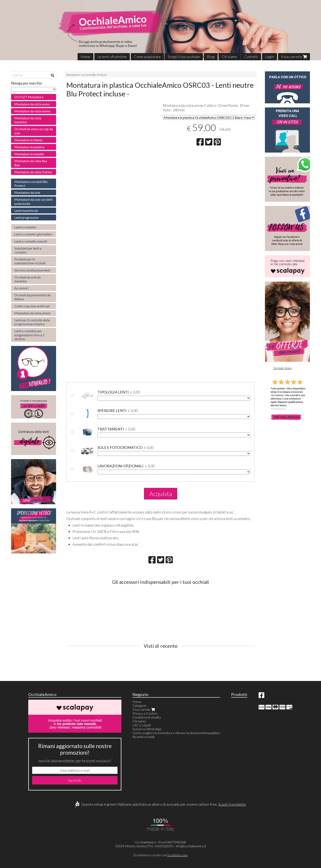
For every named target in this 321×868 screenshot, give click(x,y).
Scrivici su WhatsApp (147, 729)
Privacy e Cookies (145, 713)
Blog (211, 57)
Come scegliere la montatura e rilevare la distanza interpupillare (176, 733)
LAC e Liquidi (142, 725)
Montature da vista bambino (28, 120)
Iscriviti (75, 780)
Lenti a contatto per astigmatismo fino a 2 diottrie (29, 335)
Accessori (21, 288)
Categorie (139, 705)
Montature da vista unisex (32, 313)
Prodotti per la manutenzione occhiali (30, 261)
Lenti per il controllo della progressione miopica (32, 322)
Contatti (251, 57)
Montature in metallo (29, 154)
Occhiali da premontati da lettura (32, 297)
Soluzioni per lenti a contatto (28, 250)
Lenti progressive (26, 217)
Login (270, 57)
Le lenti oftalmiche (112, 57)
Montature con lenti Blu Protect (86, 75)
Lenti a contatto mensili (31, 241)
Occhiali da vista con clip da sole (34, 131)
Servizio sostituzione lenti (32, 270)
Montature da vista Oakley (33, 172)
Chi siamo (229, 57)
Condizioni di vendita (147, 717)
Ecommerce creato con (160, 855)
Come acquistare (147, 57)
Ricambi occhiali (143, 737)
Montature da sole (27, 192)
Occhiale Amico (283, 368)
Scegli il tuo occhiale (184, 57)
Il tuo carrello (294, 57)
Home (85, 57)
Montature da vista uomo (32, 104)
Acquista (161, 494)
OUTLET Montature (29, 97)
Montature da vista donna (32, 111)
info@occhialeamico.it (191, 846)
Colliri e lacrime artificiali (32, 306)
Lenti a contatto (25, 227)
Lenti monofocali (26, 210)
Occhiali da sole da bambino (27, 279)
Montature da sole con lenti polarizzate (33, 201)
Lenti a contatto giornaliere (33, 234)
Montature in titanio (28, 140)
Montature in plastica (29, 147)
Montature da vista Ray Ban (31, 163)
